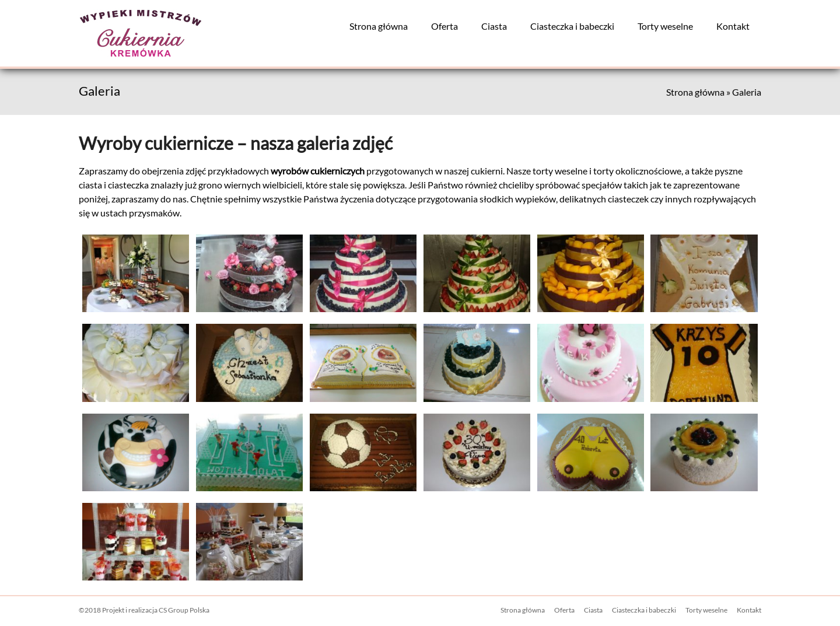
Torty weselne (665, 26)
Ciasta (494, 26)
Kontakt (733, 26)
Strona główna (379, 26)
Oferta (444, 26)
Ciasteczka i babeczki (572, 26)
